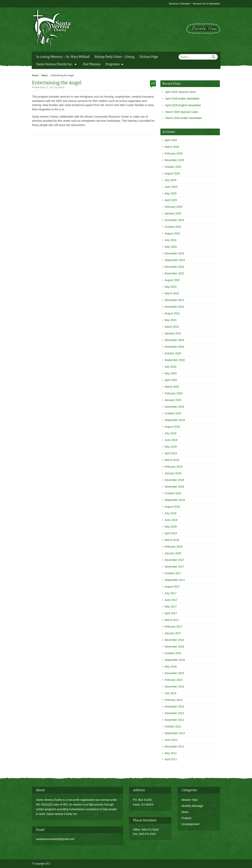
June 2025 (171, 187)
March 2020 (172, 387)
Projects (187, 818)
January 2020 (173, 400)
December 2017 (174, 560)
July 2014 (171, 693)
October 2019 (173, 413)
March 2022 (172, 293)
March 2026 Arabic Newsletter (184, 118)
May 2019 (171, 447)
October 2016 (173, 653)
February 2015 (174, 680)
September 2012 (175, 733)
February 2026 (174, 153)
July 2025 (171, 180)
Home (35, 75)
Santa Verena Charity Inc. (56, 65)
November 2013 (174, 707)
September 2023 (175, 260)
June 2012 (171, 740)
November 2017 (174, 567)
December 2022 (174, 267)
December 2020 (174, 340)
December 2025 (174, 160)
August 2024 (172, 233)
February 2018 (174, 547)
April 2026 (171, 140)
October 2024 (173, 227)
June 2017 (171, 600)
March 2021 (172, 327)
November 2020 (174, 347)
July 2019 (171, 433)
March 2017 (172, 620)
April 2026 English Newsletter (183, 105)
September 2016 (175, 660)
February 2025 (174, 207)
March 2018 (172, 540)
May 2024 (171, 247)
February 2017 (174, 627)
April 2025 (171, 200)
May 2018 (171, 527)
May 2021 (171, 320)
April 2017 (171, 613)
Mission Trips (190, 800)
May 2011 (171, 753)
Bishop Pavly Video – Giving (114, 57)
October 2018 (173, 493)
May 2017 (171, 607)
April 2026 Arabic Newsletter (182, 99)
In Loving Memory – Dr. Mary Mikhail (63, 57)
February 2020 (174, 393)
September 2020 (175, 360)
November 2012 (174, 720)
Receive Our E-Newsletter (206, 4)
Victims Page (149, 57)
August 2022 (172, 280)
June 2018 (171, 520)
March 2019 (172, 460)
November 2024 (174, 220)
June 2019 (171, 440)
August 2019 (172, 427)
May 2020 (171, 373)
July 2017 (171, 593)
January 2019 (173, 473)
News (45, 75)
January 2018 (173, 553)
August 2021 (172, 313)
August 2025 (172, 173)
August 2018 (172, 507)
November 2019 (174, 407)
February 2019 (174, 467)
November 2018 (174, 487)
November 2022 (174, 273)
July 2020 (171, 367)
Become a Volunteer (180, 4)
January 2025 (173, 213)
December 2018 (174, 480)
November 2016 (174, 647)
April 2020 (171, 380)
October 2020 (173, 353)
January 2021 (173, 333)
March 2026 (172, 147)
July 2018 (171, 513)
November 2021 (174, 307)
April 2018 (171, 533)
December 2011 (174, 746)
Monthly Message (192, 806)
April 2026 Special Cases (181, 92)
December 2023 (174, 253)
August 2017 (172, 587)
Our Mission (92, 64)
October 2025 (173, 167)
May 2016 (171, 667)
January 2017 (173, 633)
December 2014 (174, 687)
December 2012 (174, 713)
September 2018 (175, 500)
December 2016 (174, 640)
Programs (113, 65)
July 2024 (171, 240)
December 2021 (174, 300)
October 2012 (173, 727)
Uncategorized (190, 824)
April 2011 (171, 759)
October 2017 (173, 573)
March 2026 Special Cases (182, 112)
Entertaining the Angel (57, 83)
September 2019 (175, 420)
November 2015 (174, 673)
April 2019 (171, 453)
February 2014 (174, 700)
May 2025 (171, 193)
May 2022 (171, 287)
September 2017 (175, 580)
